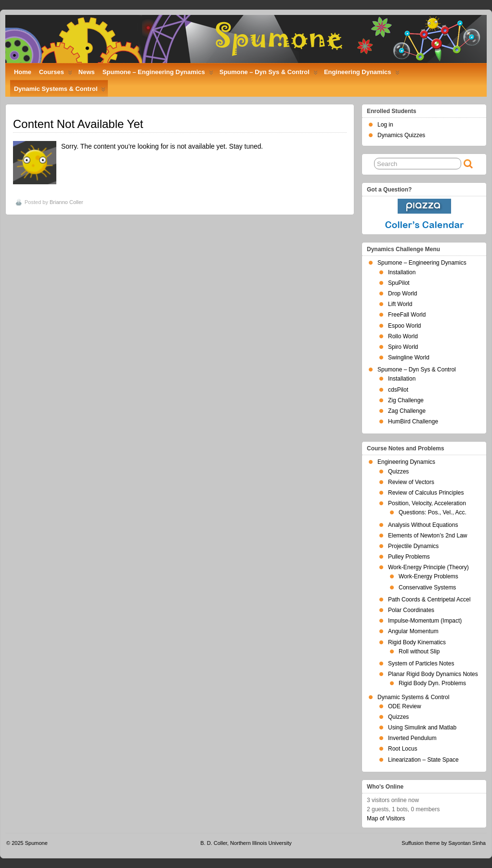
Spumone (36, 843)
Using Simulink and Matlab (422, 728)
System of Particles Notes (421, 664)
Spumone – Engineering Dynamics (158, 74)
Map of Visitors (386, 818)
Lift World (400, 304)
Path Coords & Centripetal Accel (429, 600)
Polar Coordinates (411, 610)
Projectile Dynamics (413, 546)
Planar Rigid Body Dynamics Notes (433, 674)
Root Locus (403, 749)
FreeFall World (407, 315)
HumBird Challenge (413, 421)
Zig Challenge (406, 400)
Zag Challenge (407, 411)
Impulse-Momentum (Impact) (425, 621)
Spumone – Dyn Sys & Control (269, 74)
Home (23, 72)
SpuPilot (399, 283)
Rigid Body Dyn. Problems (432, 683)
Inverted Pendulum (412, 738)
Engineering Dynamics (362, 74)
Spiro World (403, 347)
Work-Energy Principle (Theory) (428, 567)
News (87, 72)
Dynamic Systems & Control (60, 91)
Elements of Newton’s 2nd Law (428, 536)
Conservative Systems (427, 587)
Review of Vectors (411, 482)
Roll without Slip (419, 651)
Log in (385, 125)
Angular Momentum (413, 631)
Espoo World (404, 326)
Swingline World (409, 357)
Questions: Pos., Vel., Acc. (433, 512)
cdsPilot (398, 390)
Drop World (402, 294)
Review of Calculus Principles (426, 493)
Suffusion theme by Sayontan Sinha (444, 843)
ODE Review (405, 706)
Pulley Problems (409, 557)
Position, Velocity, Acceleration (427, 503)
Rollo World (403, 336)
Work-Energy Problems (428, 576)
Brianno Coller (66, 202)
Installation (402, 272)
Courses (56, 74)
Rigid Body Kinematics (417, 642)
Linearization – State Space (423, 760)
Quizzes (398, 472)
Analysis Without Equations (423, 525)
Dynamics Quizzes (401, 135)
